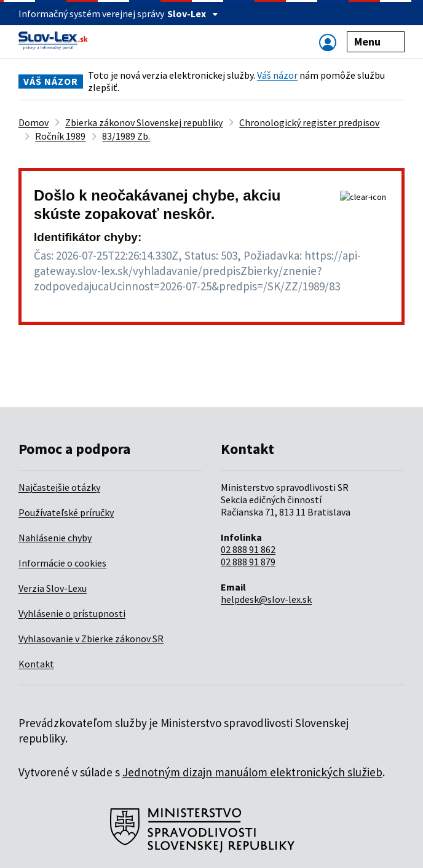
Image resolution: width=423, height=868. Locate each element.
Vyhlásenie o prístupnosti (72, 613)
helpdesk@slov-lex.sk (266, 599)
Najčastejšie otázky (59, 487)
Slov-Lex (193, 14)
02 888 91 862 (248, 549)
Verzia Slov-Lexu (53, 588)
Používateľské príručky (66, 512)
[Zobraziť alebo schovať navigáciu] (328, 42)
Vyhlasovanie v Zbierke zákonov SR (91, 639)
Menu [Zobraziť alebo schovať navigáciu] (376, 42)
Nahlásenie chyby (55, 538)
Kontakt (36, 664)
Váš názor (277, 75)
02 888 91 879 (248, 562)
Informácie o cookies (62, 563)
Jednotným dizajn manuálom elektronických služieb (252, 772)
